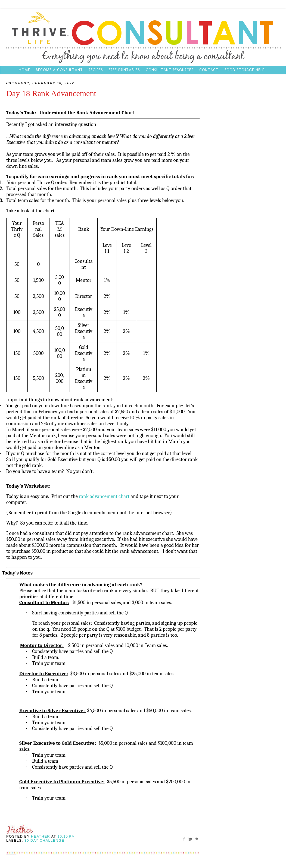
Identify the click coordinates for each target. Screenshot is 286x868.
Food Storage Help (245, 70)
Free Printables (124, 70)
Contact (210, 70)
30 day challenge (44, 840)
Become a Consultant (59, 70)
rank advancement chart (104, 496)
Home (24, 70)
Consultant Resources (170, 70)
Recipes (96, 70)
